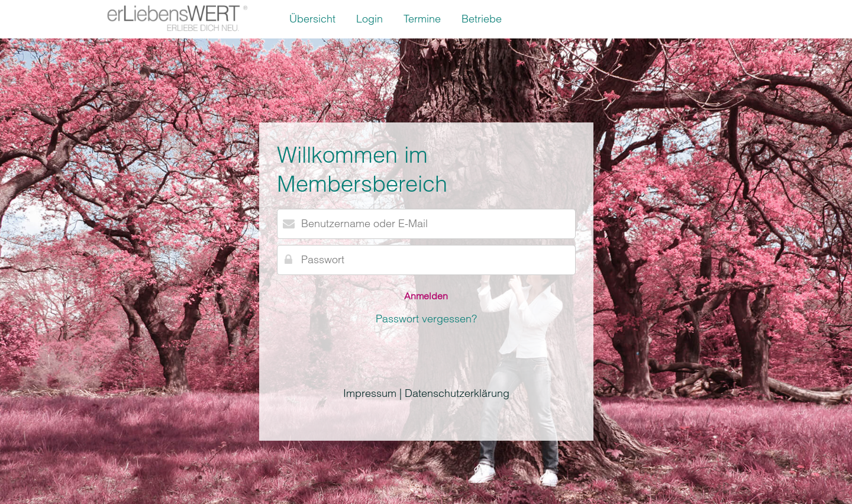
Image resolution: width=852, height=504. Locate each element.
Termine (422, 19)
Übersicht (312, 19)
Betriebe (482, 19)
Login (369, 19)
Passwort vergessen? (426, 319)
